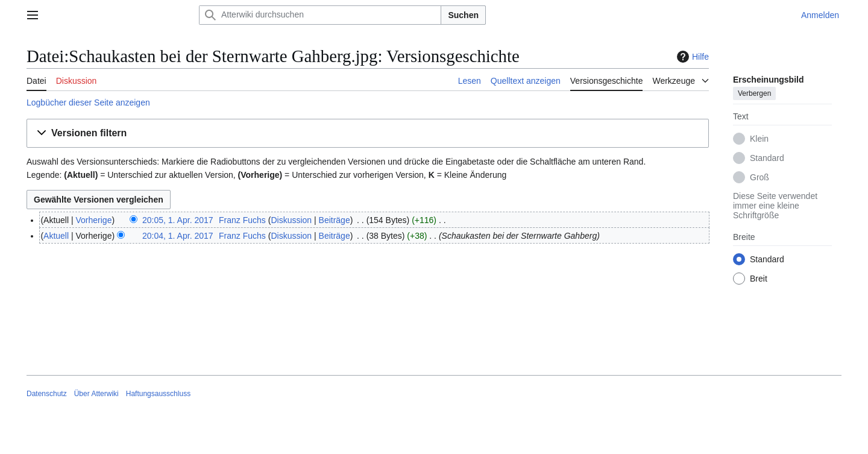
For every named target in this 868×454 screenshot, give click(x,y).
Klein (759, 139)
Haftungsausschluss (158, 394)
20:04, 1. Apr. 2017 (178, 236)
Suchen (463, 15)
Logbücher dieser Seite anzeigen (88, 102)
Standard (767, 158)
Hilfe (691, 57)
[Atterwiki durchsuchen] (320, 15)
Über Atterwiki (96, 394)
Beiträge (335, 220)
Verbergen (754, 93)
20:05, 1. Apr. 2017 (178, 220)
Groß (759, 177)
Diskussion (291, 220)
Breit (759, 279)
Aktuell (56, 236)
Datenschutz (47, 394)
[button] (368, 134)
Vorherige (94, 220)
